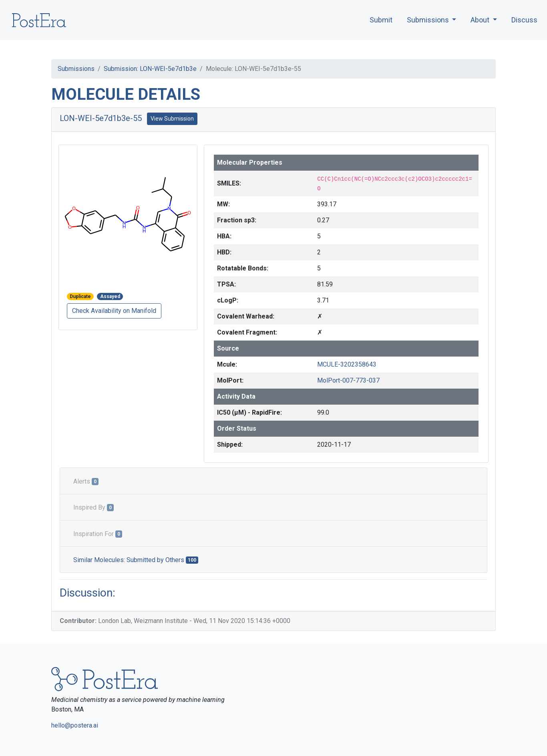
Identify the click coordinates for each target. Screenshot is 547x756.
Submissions (76, 69)
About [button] (481, 20)
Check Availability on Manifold (114, 311)
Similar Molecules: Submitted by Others (136, 560)
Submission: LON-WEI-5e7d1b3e (150, 69)
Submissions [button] (429, 20)
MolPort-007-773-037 (348, 380)
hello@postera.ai (75, 725)
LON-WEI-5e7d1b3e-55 (101, 118)
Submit (381, 20)
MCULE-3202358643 (347, 364)
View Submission (172, 119)
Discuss (524, 20)
